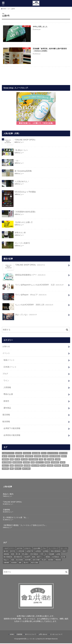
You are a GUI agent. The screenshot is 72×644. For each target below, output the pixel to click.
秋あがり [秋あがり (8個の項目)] (5, 466)
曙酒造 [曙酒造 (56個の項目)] (47, 463)
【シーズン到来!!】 (23, 244)
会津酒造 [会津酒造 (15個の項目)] (45, 457)
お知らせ (6, 347)
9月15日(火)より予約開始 (25, 192)
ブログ (5, 374)
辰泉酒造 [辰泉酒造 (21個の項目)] (5, 469)
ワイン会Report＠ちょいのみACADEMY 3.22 (33, 286)
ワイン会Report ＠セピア (25, 296)
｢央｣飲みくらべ (21, 151)
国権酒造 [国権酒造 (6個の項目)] (5, 460)
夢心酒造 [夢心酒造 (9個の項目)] (24, 460)
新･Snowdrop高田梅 (23, 172)
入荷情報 (7, 388)
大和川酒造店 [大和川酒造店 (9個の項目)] (33, 460)
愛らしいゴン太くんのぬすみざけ (35, 639)
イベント (6, 354)
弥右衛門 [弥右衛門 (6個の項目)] (26, 463)
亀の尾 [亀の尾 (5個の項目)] (5, 457)
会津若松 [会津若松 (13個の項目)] (38, 457)
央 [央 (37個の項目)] (45, 460)
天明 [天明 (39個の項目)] (41, 460)
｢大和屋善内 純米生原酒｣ (25, 212)
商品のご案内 (8, 495)
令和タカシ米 (20, 233)
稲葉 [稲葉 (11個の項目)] (12, 466)
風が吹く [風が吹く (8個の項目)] (18, 469)
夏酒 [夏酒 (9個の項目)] (12, 460)
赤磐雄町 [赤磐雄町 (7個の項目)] (65, 466)
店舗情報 (6, 510)
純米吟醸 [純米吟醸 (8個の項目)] (27, 466)
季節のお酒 (8, 395)
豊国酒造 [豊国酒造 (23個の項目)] (58, 466)
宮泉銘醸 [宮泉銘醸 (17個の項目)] (51, 460)
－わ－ (17, 161)
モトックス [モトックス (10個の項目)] (63, 454)
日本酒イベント (10, 368)
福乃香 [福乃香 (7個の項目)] (63, 463)
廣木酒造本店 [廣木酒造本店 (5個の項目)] (17, 463)
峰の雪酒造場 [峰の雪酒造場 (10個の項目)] (7, 463)
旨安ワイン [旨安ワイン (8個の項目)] (40, 463)
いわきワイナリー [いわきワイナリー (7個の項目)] (8, 454)
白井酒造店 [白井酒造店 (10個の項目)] (55, 463)
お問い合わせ (43, 635)
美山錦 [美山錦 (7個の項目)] (43, 466)
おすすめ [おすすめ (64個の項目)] (19, 454)
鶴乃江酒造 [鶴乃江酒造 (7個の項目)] (26, 469)
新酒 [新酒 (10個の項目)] (33, 463)
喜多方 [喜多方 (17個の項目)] (64, 457)
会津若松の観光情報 (12, 436)
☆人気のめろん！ (22, 182)
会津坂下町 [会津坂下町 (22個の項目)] (29, 457)
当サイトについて (30, 635)
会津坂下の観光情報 (12, 429)
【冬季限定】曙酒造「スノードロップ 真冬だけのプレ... (25, 526)
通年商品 (7, 409)
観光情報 (6, 422)
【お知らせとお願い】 (24, 223)
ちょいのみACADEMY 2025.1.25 (28, 306)
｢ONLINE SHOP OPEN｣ (25, 140)
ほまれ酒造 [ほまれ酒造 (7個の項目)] (36, 454)
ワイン (6, 381)
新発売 (6, 402)
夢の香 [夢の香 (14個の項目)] (17, 460)
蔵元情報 (6, 415)
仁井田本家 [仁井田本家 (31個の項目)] (20, 457)
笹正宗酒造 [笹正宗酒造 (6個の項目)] (19, 466)
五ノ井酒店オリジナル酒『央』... (16, 518)
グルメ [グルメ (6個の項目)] (44, 454)
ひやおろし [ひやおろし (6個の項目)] (27, 454)
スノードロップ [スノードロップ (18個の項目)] (53, 454)
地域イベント (9, 361)
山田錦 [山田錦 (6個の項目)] (58, 460)
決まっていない (20, 316)
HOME (12, 635)
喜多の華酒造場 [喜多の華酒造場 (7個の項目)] (55, 457)
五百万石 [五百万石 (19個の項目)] (12, 457)
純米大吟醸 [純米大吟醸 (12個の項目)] (35, 466)
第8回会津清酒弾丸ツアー (24, 277)
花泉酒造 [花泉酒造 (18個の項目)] (50, 466)
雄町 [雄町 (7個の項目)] (12, 469)
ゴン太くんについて (56, 635)
